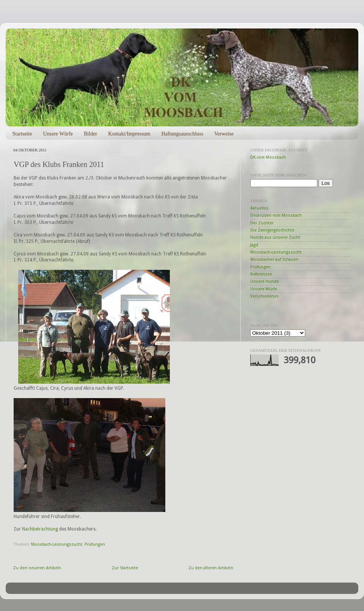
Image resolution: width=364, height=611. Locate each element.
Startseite (22, 134)
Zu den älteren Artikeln (211, 568)
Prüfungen (95, 544)
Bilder (90, 134)
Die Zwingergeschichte (272, 230)
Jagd (254, 245)
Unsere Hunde (264, 281)
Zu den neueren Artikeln (37, 568)
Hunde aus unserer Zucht (275, 237)
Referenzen (261, 274)
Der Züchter (262, 223)
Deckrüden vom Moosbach (276, 215)
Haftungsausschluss (182, 134)
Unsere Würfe (58, 134)
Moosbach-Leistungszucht (57, 544)
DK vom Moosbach (268, 157)
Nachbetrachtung (40, 529)
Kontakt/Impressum (129, 134)
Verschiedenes (264, 296)
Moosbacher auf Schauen (274, 259)
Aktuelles (259, 208)
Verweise (224, 134)
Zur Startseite (125, 568)
